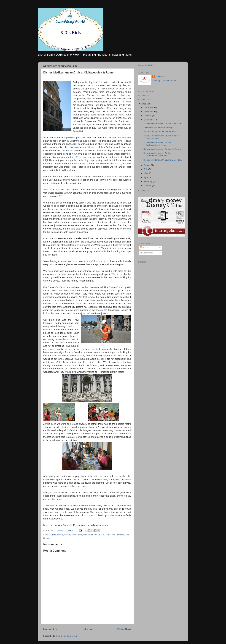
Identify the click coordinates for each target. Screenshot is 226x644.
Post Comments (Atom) (67, 636)
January (148, 186)
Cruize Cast (67, 151)
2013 (144, 96)
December (149, 107)
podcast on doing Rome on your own (77, 157)
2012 (144, 100)
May (146, 173)
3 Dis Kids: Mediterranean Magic (159, 127)
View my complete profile (164, 80)
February (148, 181)
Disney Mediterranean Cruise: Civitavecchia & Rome (157, 144)
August (148, 165)
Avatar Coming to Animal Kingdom (160, 132)
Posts (144, 248)
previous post (73, 138)
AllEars (104, 144)
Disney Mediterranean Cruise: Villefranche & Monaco (157, 154)
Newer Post (51, 629)
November (149, 111)
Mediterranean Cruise (94, 535)
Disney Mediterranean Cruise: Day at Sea (163, 123)
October (148, 116)
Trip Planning (118, 535)
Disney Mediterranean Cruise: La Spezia (162, 149)
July (146, 169)
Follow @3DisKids (147, 65)
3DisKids (160, 76)
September (149, 120)
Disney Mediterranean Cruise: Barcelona (163, 160)
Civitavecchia (57, 535)
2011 (144, 104)
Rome (108, 535)
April (146, 177)
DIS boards (79, 144)
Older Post (124, 629)
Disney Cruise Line (73, 535)
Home (88, 629)
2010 (144, 191)
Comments (146, 253)
